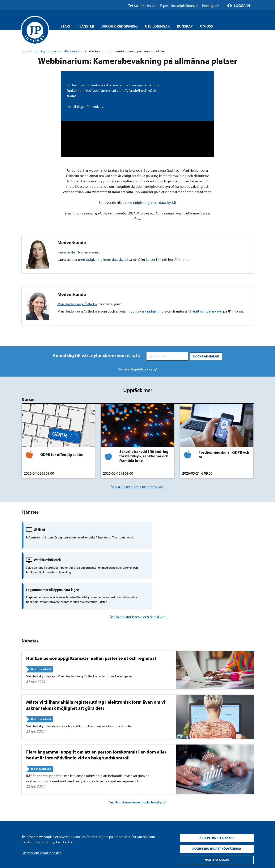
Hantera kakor (217, 860)
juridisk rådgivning (150, 311)
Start (66, 26)
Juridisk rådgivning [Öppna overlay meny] (119, 26)
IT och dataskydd (41, 616)
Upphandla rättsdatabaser (112, 800)
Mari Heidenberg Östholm (77, 304)
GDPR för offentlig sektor (62, 453)
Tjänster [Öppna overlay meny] (86, 26)
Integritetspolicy (105, 793)
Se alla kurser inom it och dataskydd (137, 486)
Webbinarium (74, 51)
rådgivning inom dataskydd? (155, 203)
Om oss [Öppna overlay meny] (206, 26)
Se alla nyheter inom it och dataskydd (137, 749)
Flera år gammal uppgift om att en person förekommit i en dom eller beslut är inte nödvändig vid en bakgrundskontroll (96, 702)
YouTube (179, 800)
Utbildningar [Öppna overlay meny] (157, 26)
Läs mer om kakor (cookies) (42, 851)
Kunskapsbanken (46, 51)
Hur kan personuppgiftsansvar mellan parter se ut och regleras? (91, 605)
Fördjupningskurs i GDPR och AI (224, 453)
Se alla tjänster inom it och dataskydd (137, 564)
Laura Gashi (66, 252)
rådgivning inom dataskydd (107, 260)
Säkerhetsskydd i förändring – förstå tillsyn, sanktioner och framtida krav (145, 455)
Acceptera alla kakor (217, 837)
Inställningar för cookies (85, 107)
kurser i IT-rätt (157, 260)
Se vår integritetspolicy (135, 368)
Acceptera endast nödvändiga (217, 848)
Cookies (99, 814)
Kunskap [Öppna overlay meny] (185, 26)
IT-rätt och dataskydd (206, 311)
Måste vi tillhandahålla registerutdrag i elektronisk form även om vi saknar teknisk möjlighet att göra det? (96, 652)
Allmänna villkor (105, 807)
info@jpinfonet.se (35, 822)
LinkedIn (179, 793)
